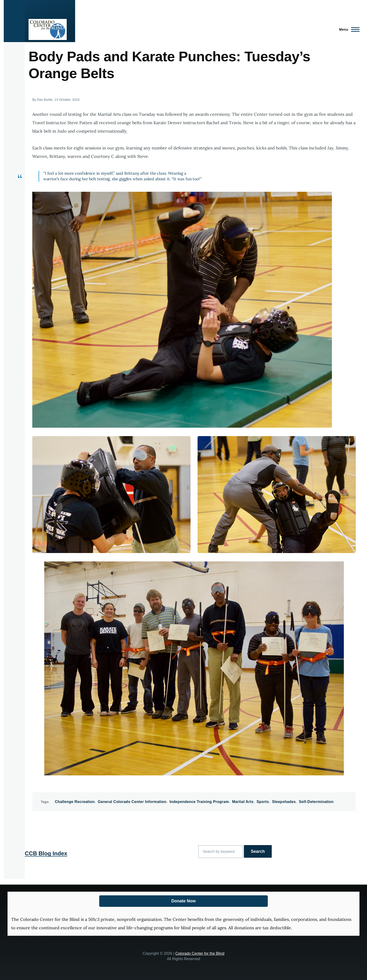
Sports (263, 802)
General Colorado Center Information (132, 802)
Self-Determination (316, 802)
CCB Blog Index (46, 853)
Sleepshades (284, 802)
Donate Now (183, 901)
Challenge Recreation (75, 802)
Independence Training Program (199, 802)
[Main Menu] (348, 29)
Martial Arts (243, 802)
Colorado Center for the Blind (200, 953)
